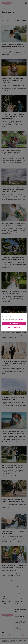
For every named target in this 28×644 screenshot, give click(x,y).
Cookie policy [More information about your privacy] (20, 319)
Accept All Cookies (14, 324)
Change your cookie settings (14, 327)
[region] (14, 322)
